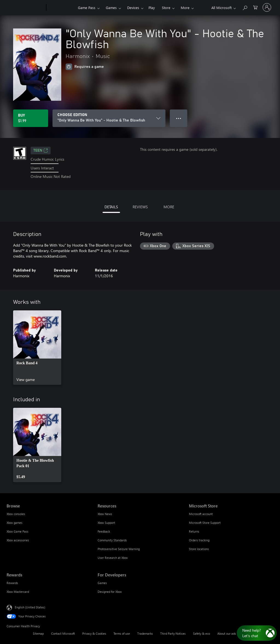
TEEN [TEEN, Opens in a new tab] (41, 151)
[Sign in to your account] (267, 7)
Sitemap (38, 633)
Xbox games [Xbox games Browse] (14, 523)
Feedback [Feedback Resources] (104, 531)
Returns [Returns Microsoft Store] (194, 531)
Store (166, 8)
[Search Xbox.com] (245, 7)
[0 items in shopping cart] (255, 7)
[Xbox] (61, 8)
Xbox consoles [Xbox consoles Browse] (16, 514)
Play (152, 8)
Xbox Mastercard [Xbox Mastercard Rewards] (18, 592)
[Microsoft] (25, 8)
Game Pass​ (87, 8)
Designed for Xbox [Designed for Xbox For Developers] (110, 592)
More (185, 8)
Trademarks (145, 633)
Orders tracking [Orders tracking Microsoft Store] (199, 540)
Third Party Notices (173, 633)
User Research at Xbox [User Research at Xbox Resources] (113, 558)
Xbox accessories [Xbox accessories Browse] (18, 540)
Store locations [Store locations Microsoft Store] (199, 549)
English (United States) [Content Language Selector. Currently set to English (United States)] (30, 607)
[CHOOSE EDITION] (109, 118)
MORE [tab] (169, 207)
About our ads (227, 633)
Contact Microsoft (63, 633)
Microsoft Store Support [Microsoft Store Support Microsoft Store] (205, 523)
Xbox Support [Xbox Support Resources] (106, 523)
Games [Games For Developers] (102, 583)
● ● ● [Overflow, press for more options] (179, 118)
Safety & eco (202, 633)
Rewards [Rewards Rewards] (12, 583)
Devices (133, 8)
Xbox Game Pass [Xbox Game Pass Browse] (17, 531)
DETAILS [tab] (111, 207)
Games (111, 8)
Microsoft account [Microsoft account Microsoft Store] (201, 514)
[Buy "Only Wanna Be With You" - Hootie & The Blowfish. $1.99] (31, 118)
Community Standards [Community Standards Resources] (112, 540)
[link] (37, 348)
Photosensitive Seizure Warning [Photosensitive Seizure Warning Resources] (119, 549)
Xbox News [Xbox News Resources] (105, 514)
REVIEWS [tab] (140, 207)
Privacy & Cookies (94, 633)
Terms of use (122, 633)
